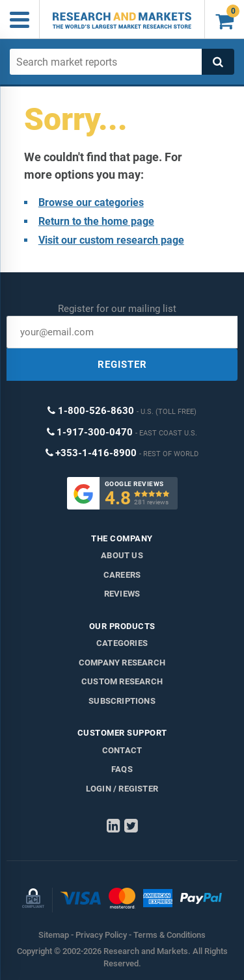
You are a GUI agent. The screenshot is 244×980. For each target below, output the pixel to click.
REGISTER (122, 365)
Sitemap (54, 935)
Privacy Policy (101, 935)
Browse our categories (91, 202)
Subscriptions (122, 701)
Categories (122, 643)
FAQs (122, 769)
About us (122, 555)
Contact (122, 750)
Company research (122, 663)
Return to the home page (96, 221)
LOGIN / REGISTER (122, 789)
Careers (122, 575)
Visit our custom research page (111, 240)
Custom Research (122, 681)
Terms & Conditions (169, 935)
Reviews (122, 594)
